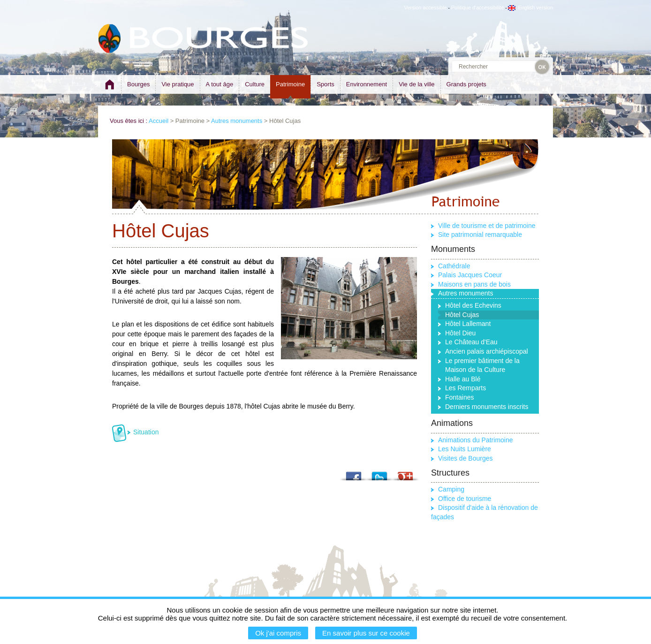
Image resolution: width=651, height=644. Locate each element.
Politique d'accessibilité (478, 8)
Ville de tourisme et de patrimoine (487, 226)
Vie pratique (178, 84)
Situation (146, 432)
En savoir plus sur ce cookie (366, 633)
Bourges (138, 84)
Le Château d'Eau (471, 342)
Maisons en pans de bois (474, 284)
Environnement (367, 84)
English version (530, 8)
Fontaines (459, 397)
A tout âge (220, 84)
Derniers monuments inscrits (487, 407)
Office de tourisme (465, 499)
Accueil (159, 121)
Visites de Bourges (465, 458)
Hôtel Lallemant (468, 324)
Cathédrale (454, 266)
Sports (325, 84)
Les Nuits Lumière (465, 449)
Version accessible (426, 8)
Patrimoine (290, 84)
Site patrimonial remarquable (480, 235)
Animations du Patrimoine (476, 440)
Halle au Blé (463, 379)
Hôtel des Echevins (473, 305)
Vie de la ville (416, 84)
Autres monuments (237, 121)
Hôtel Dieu (460, 333)
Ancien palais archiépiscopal (487, 351)
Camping (451, 489)
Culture (255, 84)
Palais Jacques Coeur (470, 275)
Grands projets (466, 84)
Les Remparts (466, 388)
